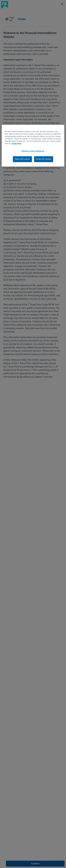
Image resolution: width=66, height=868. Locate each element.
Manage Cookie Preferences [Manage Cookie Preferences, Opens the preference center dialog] (33, 151)
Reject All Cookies (22, 159)
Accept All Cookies (44, 159)
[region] (33, 146)
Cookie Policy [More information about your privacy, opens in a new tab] (17, 144)
